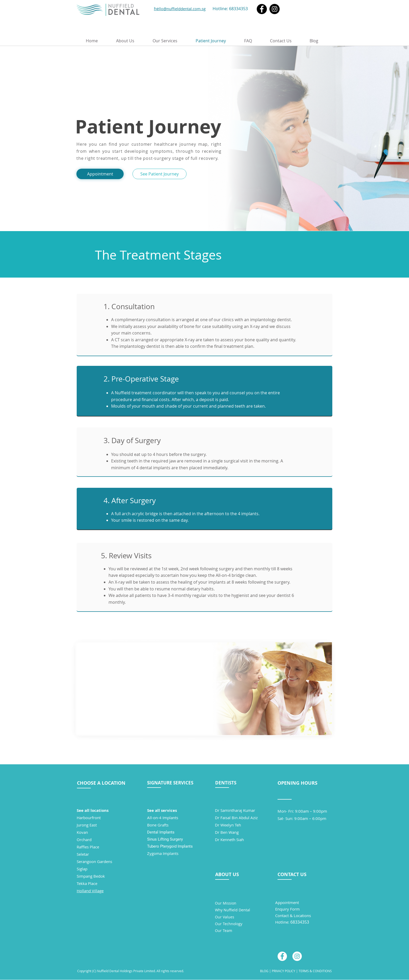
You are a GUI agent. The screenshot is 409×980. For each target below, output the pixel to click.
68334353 (238, 9)
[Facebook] (262, 9)
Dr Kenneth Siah (229, 840)
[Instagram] (275, 9)
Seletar (83, 854)
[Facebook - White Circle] (282, 956)
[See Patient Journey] (160, 174)
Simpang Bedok (91, 876)
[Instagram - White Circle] (297, 956)
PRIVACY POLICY (283, 971)
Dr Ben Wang (227, 832)
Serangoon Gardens (94, 861)
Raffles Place (88, 847)
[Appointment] (100, 174)
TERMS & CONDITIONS (315, 971)
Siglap (82, 869)
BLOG (264, 971)
